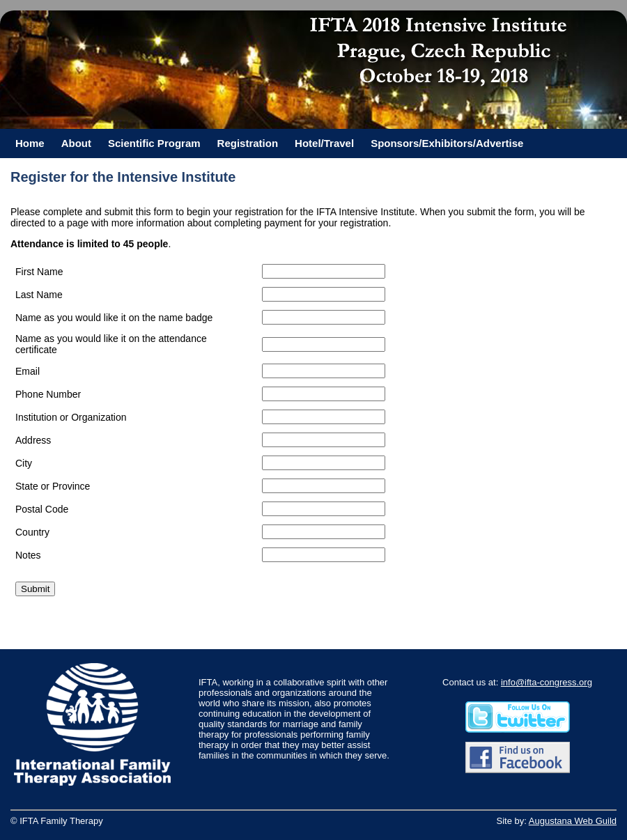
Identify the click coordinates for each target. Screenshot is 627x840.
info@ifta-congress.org (547, 682)
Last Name (39, 295)
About (76, 143)
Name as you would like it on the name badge (114, 318)
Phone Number (48, 394)
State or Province (53, 486)
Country (32, 532)
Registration (248, 143)
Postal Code (42, 509)
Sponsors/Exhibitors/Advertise (447, 143)
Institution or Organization (71, 417)
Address (33, 440)
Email (28, 371)
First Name (39, 272)
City (24, 463)
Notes (28, 555)
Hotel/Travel (324, 143)
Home (30, 143)
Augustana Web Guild (573, 821)
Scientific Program (154, 143)
